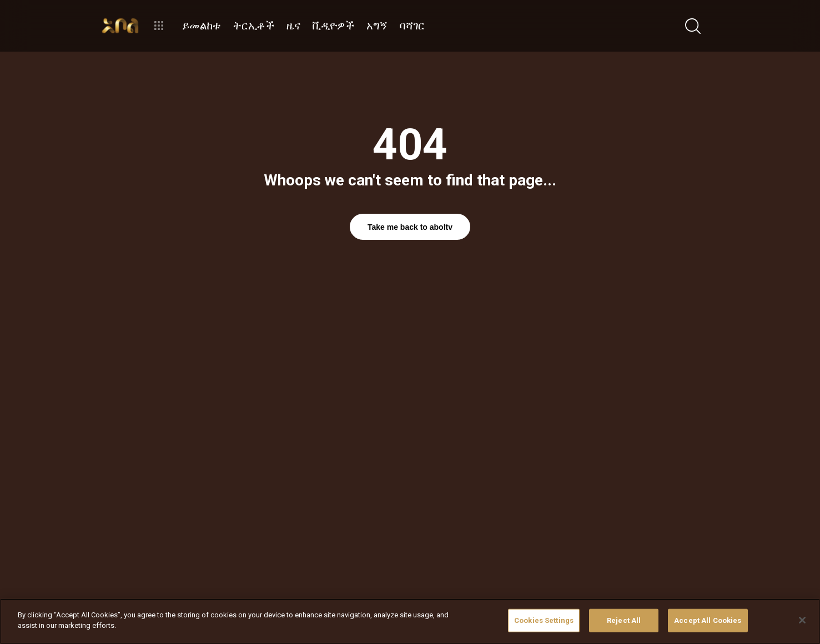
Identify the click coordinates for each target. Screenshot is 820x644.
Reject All (624, 620)
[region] (410, 621)
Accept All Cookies (708, 620)
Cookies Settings (544, 620)
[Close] (802, 620)
